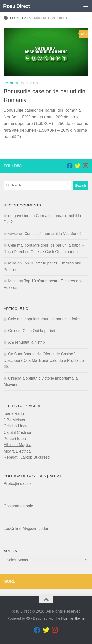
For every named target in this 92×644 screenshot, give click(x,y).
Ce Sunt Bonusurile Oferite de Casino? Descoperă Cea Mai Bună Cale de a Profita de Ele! (44, 360)
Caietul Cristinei (17, 432)
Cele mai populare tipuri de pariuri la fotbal (45, 319)
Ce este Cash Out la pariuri (54, 252)
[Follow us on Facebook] (70, 166)
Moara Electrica (17, 451)
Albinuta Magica (18, 445)
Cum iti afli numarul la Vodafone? (53, 234)
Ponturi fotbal (15, 439)
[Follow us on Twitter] (78, 166)
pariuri (11, 83)
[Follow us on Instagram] (85, 166)
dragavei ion (19, 216)
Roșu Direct (17, 6)
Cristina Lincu (15, 426)
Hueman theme (73, 618)
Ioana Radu (14, 414)
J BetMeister (14, 420)
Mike (12, 263)
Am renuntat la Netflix (27, 342)
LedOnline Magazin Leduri (26, 529)
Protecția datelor (18, 484)
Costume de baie (18, 506)
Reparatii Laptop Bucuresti (27, 457)
